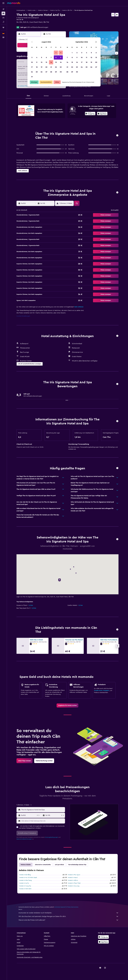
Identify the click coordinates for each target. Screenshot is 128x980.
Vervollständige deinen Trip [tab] (77, 865)
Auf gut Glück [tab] (59, 865)
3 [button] (32, 57)
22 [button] (56, 67)
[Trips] (3, 28)
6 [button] (46, 57)
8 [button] (56, 57)
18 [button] (37, 67)
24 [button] (32, 72)
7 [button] (51, 57)
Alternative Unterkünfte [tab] (43, 865)
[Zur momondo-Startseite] (14, 3)
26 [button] (41, 72)
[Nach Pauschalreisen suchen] (3, 22)
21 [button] (51, 67)
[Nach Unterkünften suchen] (3, 13)
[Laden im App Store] (102, 114)
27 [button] (46, 72)
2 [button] (61, 53)
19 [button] (42, 67)
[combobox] (43, 810)
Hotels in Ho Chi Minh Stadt (28, 878)
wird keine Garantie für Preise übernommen (66, 907)
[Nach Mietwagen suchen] (3, 18)
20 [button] (46, 67)
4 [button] (37, 57)
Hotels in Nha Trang (25, 880)
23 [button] (61, 67)
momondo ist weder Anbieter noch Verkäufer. (68, 913)
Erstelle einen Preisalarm (102, 691)
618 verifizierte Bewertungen (38, 27)
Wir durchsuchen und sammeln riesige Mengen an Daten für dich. (68, 916)
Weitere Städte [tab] (26, 865)
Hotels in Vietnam (43, 10)
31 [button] (32, 77)
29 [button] (56, 72)
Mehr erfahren (79, 307)
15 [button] (56, 62)
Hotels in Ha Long (74, 886)
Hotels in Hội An (73, 880)
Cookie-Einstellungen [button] (23, 316)
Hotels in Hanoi (73, 878)
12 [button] (42, 62)
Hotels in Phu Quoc (74, 875)
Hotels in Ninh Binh (25, 889)
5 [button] (42, 57)
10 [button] (32, 62)
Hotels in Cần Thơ (67, 10)
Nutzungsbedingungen (51, 837)
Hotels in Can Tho (55, 10)
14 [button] (51, 62)
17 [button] (32, 67)
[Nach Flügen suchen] (3, 9)
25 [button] (37, 72)
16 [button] (61, 62)
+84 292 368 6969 (23, 25)
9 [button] (61, 57)
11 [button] (37, 62)
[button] (3, 3)
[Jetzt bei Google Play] (90, 114)
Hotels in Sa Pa (24, 883)
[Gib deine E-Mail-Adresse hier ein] (43, 821)
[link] (67, 705)
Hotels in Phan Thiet (74, 883)
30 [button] (61, 72)
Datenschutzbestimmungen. (24, 839)
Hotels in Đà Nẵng (25, 875)
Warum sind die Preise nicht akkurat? (68, 920)
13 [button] (46, 62)
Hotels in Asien (32, 10)
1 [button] (56, 53)
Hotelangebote (21, 10)
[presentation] (102, 114)
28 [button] (51, 72)
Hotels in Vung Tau (25, 886)
